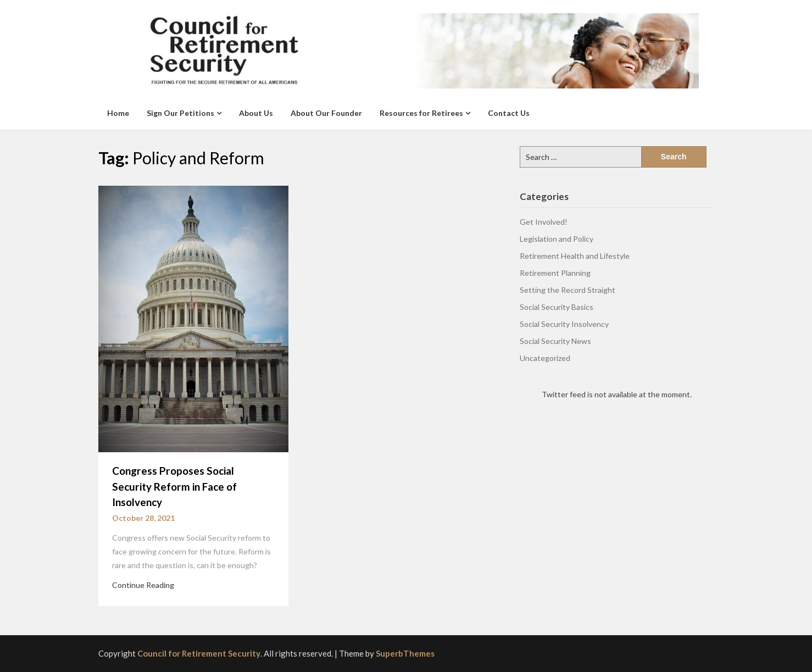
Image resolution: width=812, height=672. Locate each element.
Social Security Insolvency (564, 324)
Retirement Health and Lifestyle (575, 256)
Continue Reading (143, 585)
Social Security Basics (557, 307)
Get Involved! (544, 222)
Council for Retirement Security (199, 653)
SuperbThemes (405, 653)
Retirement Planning (555, 273)
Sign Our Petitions (180, 113)
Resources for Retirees (421, 113)
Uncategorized (545, 358)
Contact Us (509, 113)
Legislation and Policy (557, 239)
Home (118, 113)
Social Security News (555, 341)
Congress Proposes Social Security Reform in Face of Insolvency (174, 486)
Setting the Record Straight (568, 290)
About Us (256, 113)
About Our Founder (326, 113)
